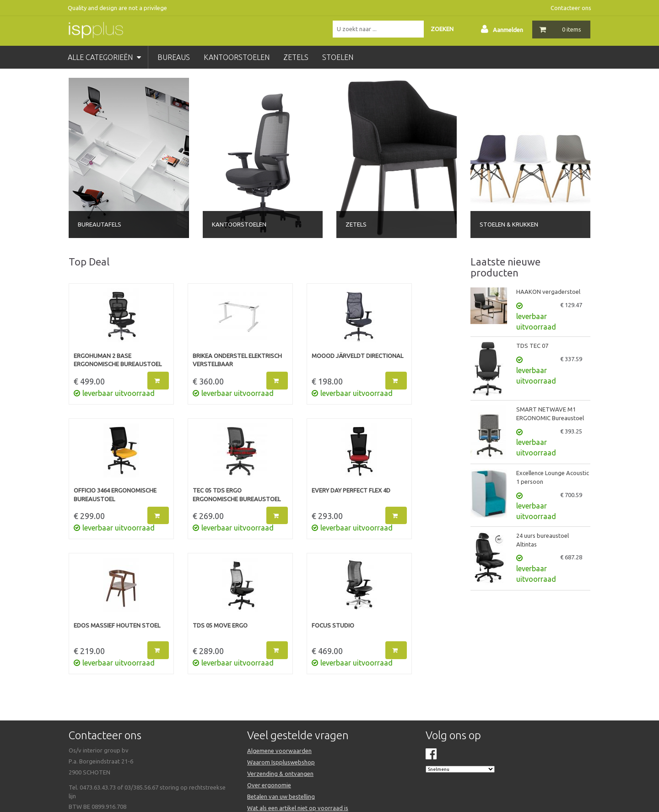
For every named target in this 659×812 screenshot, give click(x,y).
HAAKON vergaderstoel (548, 292)
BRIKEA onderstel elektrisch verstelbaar (237, 360)
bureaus (174, 57)
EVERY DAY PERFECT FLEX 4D (351, 490)
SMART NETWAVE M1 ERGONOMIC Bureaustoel (550, 414)
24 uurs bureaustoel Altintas (543, 540)
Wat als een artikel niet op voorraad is (298, 808)
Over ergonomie (269, 785)
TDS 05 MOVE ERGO (220, 625)
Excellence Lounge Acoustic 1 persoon (553, 477)
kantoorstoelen (237, 57)
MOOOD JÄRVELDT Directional (357, 356)
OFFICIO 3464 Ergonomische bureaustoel (115, 495)
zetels (296, 57)
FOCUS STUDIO (333, 625)
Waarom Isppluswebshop (281, 762)
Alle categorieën (104, 57)
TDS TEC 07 (532, 346)
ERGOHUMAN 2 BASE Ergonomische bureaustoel (118, 360)
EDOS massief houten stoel (117, 625)
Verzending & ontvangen (280, 774)
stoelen (338, 57)
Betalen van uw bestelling (281, 796)
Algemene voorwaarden (279, 751)
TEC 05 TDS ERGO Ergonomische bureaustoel (237, 495)
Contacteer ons (571, 8)
